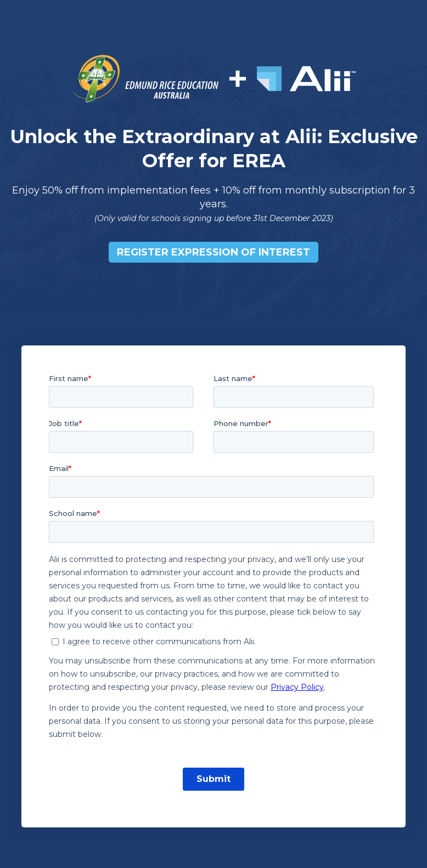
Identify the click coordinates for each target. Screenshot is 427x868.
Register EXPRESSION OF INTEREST (214, 252)
